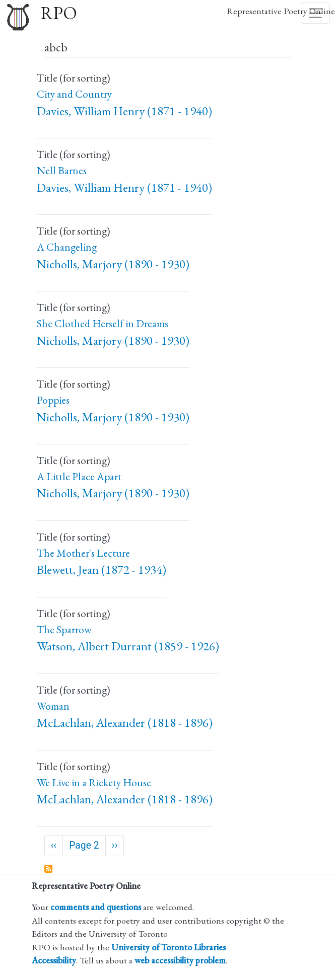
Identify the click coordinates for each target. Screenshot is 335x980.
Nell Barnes (62, 170)
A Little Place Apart (79, 476)
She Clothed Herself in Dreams (103, 323)
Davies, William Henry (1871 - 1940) (124, 111)
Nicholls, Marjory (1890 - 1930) (113, 264)
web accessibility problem (180, 960)
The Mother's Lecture (83, 553)
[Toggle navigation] (315, 13)
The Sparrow (64, 629)
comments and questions (96, 907)
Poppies (53, 400)
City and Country (74, 94)
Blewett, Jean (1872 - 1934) (102, 570)
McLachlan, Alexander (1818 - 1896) (125, 723)
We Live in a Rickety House (94, 782)
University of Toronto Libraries (169, 947)
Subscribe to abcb (49, 869)
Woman (53, 706)
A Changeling (67, 247)
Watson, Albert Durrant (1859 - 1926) (128, 646)
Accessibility (54, 960)
